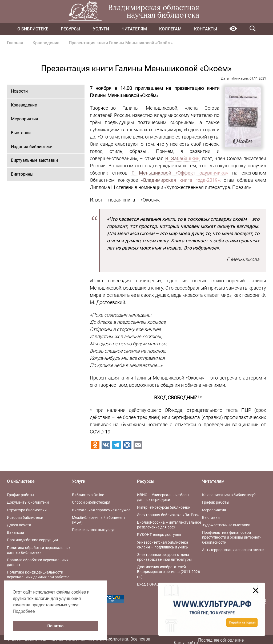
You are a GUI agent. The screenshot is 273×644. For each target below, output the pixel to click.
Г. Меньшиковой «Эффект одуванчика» (180, 173)
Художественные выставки (226, 525)
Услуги (101, 29)
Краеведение (46, 43)
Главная (15, 43)
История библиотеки (25, 517)
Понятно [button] (56, 626)
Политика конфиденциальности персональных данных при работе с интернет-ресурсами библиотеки (38, 577)
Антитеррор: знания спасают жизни (233, 550)
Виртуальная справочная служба (101, 510)
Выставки (21, 133)
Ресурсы (71, 29)
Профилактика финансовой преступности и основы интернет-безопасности (231, 537)
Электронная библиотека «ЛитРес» (168, 515)
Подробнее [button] (24, 611)
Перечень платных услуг (93, 530)
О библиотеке (33, 29)
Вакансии (15, 532)
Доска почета (19, 525)
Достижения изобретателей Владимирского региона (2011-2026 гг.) (168, 572)
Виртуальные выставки (34, 160)
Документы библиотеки (28, 502)
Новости (19, 91)
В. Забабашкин (182, 158)
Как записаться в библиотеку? (229, 495)
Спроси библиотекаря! (92, 502)
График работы (21, 495)
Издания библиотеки (32, 147)
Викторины (22, 174)
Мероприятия (25, 119)
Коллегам (170, 29)
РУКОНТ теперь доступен (159, 535)
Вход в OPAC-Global (154, 584)
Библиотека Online (88, 495)
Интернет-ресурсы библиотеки (164, 507)
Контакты (206, 29)
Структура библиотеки (27, 510)
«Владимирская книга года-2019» (180, 180)
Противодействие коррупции (32, 540)
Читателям (134, 29)
